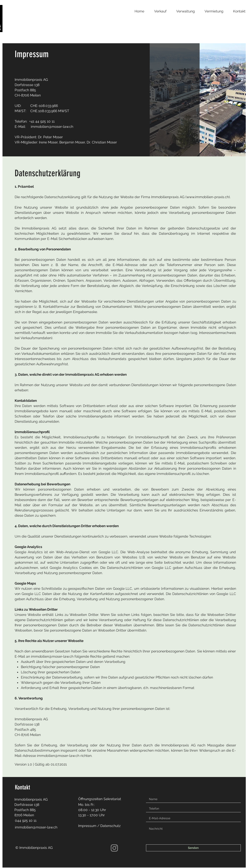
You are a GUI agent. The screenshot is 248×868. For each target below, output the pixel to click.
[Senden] (193, 848)
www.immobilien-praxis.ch (208, 197)
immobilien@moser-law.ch (52, 127)
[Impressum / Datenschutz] (103, 826)
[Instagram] (114, 848)
